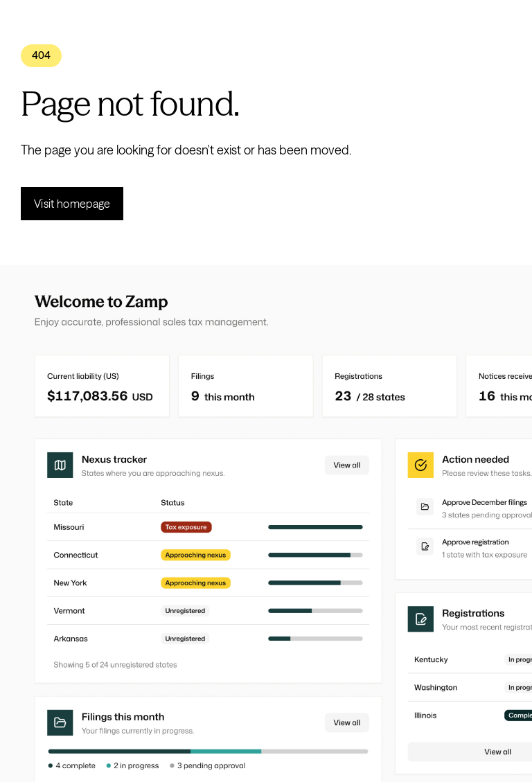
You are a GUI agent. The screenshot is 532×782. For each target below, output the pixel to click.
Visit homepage (72, 204)
